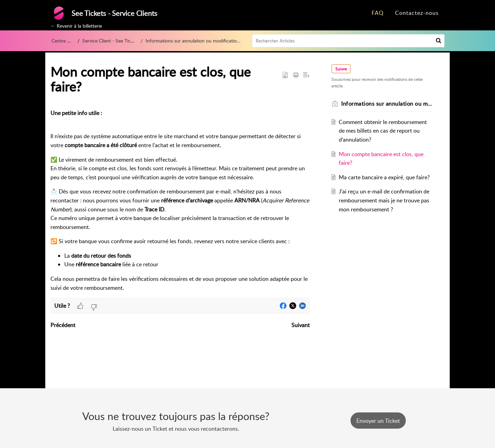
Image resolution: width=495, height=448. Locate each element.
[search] (348, 41)
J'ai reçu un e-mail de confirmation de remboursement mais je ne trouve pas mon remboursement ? (384, 200)
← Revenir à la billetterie (76, 26)
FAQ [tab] (378, 13)
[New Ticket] (378, 421)
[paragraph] (180, 201)
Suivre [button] (341, 69)
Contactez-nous (417, 13)
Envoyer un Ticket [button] (378, 421)
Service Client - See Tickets (113, 41)
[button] (438, 41)
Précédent (63, 325)
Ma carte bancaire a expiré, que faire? (385, 177)
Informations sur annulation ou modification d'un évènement (203, 41)
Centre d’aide (66, 41)
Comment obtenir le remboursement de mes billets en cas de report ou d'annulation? (383, 131)
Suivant (301, 325)
